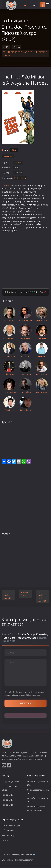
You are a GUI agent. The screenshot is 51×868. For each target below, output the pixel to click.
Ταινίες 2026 (7, 795)
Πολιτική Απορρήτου (24, 860)
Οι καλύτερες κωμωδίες (8, 595)
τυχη (39, 185)
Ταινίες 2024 (7, 805)
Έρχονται (11, 825)
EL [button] (35, 5)
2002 (14, 150)
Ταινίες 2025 (7, 800)
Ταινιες (16, 47)
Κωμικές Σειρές (24, 594)
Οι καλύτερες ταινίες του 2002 (42, 597)
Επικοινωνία (7, 860)
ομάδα (20, 211)
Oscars (5, 840)
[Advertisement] (26, 259)
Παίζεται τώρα (8, 830)
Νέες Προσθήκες (9, 835)
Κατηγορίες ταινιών (10, 781)
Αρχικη (6, 47)
